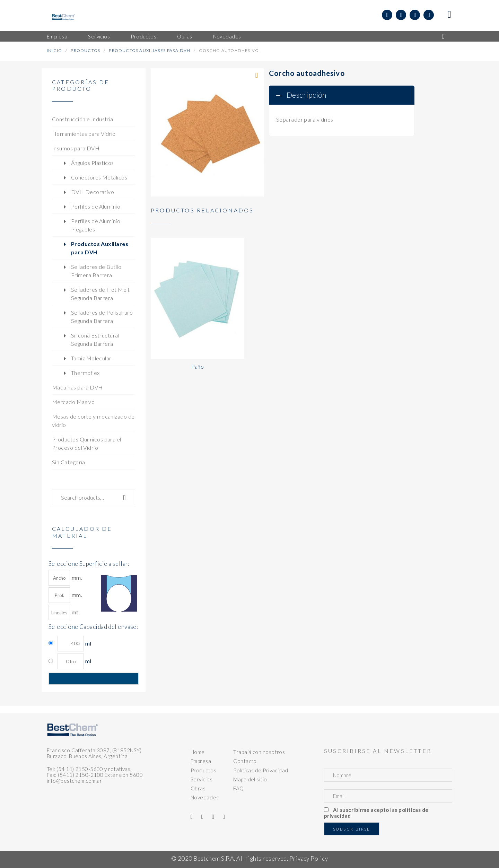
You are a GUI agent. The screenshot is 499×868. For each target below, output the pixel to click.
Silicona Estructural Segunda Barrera (95, 339)
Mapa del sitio (250, 779)
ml (74, 644)
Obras (198, 788)
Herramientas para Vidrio (84, 134)
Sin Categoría (69, 462)
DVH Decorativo (93, 192)
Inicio (54, 50)
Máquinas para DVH (77, 387)
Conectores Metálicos (99, 177)
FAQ (238, 788)
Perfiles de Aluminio (96, 206)
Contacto (245, 761)
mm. (65, 578)
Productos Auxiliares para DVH (150, 50)
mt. (64, 612)
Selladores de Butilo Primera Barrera (96, 271)
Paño (198, 366)
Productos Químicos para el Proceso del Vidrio (87, 443)
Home (198, 752)
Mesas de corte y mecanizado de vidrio (93, 420)
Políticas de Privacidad (261, 770)
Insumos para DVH (76, 148)
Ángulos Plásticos (93, 163)
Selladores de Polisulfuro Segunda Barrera (102, 317)
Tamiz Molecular (91, 358)
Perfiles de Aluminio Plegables (96, 225)
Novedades (205, 797)
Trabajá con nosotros (259, 752)
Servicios (202, 779)
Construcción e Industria (83, 119)
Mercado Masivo (73, 402)
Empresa (201, 761)
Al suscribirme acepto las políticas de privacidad (376, 813)
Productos (85, 50)
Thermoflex (85, 373)
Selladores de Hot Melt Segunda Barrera (100, 294)
